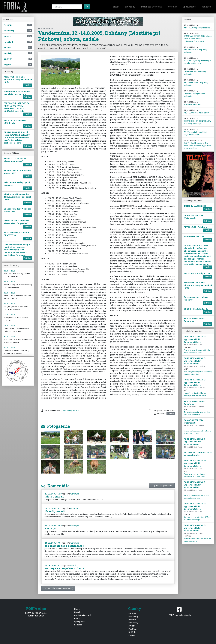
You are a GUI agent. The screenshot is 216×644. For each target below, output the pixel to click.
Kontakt (172, 7)
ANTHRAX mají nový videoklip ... (198, 27)
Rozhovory (133, 616)
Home (116, 7)
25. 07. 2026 (10, 326)
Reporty (132, 620)
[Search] (67, 7)
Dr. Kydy (132, 632)
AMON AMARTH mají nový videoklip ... (195, 50)
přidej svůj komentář (162, 486)
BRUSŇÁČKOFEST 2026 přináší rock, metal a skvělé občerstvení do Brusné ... (198, 38)
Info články (133, 623)
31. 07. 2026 (10, 348)
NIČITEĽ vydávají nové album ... (197, 112)
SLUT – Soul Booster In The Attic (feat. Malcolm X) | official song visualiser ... (198, 144)
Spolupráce (189, 7)
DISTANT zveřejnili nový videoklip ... (194, 94)
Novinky (130, 7)
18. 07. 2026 (10, 293)
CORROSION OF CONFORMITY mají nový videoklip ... (197, 121)
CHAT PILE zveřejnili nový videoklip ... (195, 72)
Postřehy (133, 629)
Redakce (206, 7)
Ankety (132, 626)
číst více (27, 85)
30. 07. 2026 (10, 336)
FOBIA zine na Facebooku (180, 611)
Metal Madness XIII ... (193, 103)
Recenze (132, 613)
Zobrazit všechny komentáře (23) (58, 588)
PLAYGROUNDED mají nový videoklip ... (196, 83)
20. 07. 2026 (10, 315)
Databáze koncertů (152, 7)
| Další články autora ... (70, 411)
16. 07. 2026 (10, 271)
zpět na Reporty (47, 29)
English (132, 635)
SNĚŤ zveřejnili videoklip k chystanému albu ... (196, 132)
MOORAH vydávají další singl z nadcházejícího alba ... (197, 61)
